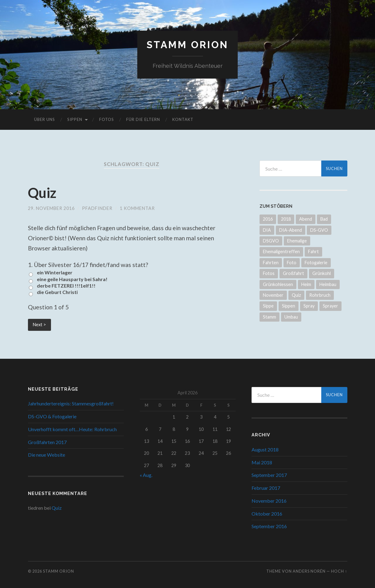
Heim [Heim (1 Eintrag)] (306, 284)
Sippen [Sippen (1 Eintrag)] (289, 306)
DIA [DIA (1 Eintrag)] (267, 230)
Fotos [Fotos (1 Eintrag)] (269, 273)
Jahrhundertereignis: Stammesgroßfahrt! (71, 403)
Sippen (75, 119)
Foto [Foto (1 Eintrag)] (292, 263)
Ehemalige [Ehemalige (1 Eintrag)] (297, 241)
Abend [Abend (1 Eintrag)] (306, 219)
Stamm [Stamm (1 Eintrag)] (270, 317)
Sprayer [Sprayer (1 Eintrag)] (330, 306)
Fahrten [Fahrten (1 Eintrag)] (271, 263)
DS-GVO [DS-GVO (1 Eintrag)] (319, 230)
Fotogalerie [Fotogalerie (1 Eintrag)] (316, 263)
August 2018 (265, 449)
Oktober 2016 (267, 514)
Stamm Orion (187, 45)
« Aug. (146, 475)
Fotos (107, 119)
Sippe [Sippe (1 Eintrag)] (268, 306)
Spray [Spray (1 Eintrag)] (309, 306)
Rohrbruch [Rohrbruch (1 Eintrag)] (320, 295)
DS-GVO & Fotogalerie (52, 416)
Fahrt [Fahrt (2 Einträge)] (313, 251)
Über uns (45, 119)
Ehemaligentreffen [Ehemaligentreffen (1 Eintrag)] (281, 251)
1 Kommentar (137, 208)
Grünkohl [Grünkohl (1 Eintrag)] (322, 273)
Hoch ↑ (339, 571)
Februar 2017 (266, 488)
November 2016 (269, 501)
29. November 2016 (51, 208)
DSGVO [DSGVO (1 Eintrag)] (271, 241)
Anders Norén (309, 571)
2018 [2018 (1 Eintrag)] (286, 219)
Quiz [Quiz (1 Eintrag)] (296, 295)
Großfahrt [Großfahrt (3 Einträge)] (293, 273)
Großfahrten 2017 (47, 442)
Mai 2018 (262, 462)
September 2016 (269, 526)
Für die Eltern (143, 119)
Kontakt (183, 119)
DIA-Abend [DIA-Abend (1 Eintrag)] (291, 230)
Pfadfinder (97, 208)
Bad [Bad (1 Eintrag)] (324, 219)
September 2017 (269, 475)
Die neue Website (47, 455)
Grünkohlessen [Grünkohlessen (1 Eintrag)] (278, 284)
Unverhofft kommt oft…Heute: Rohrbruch (72, 429)
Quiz (42, 193)
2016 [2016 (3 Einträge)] (268, 219)
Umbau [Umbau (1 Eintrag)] (291, 317)
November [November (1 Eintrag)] (273, 295)
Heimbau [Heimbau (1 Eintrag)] (328, 284)
